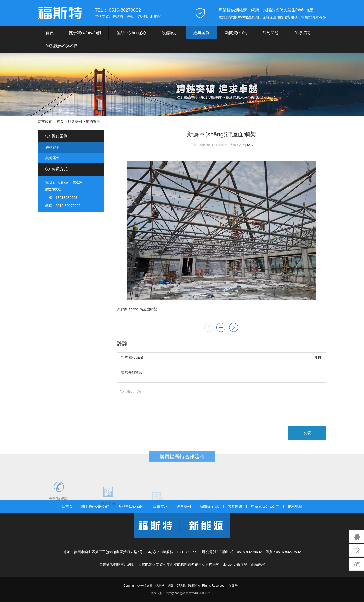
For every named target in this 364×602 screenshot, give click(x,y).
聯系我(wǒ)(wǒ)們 (62, 46)
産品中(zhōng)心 (131, 33)
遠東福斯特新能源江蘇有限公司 (60, 13)
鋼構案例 (93, 121)
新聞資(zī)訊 (236, 33)
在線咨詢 (302, 33)
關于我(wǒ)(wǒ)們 (85, 33)
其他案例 (53, 158)
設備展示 (170, 33)
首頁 (50, 33)
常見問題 (270, 33)
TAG (250, 145)
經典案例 (201, 33)
